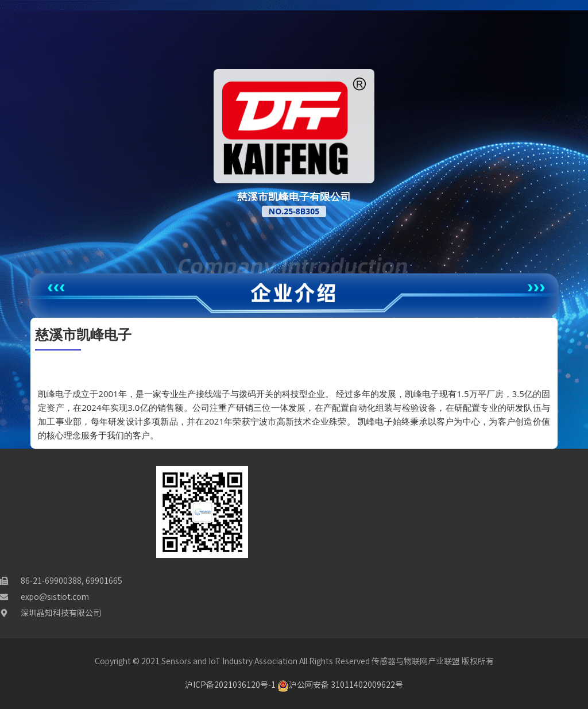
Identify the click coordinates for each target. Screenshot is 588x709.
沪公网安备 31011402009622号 (340, 685)
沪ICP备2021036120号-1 (230, 685)
